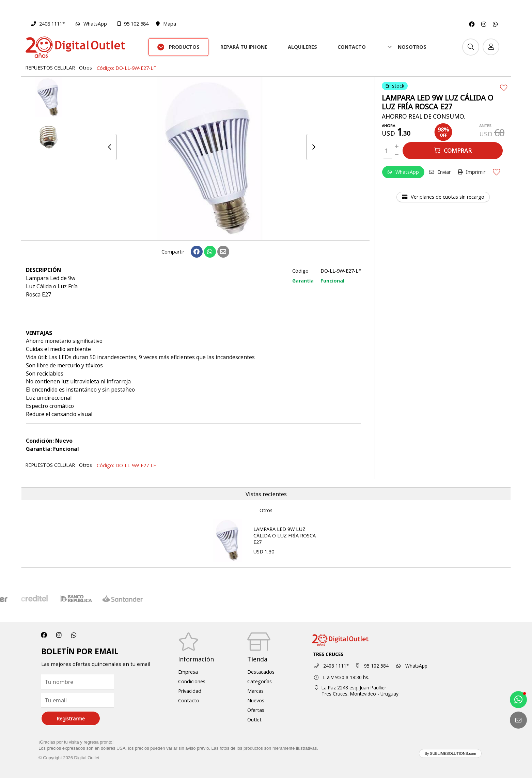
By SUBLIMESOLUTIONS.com (450, 753)
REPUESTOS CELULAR (50, 68)
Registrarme (71, 719)
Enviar (440, 172)
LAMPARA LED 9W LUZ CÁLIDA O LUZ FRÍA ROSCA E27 (285, 535)
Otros (85, 68)
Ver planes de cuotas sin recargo (443, 197)
